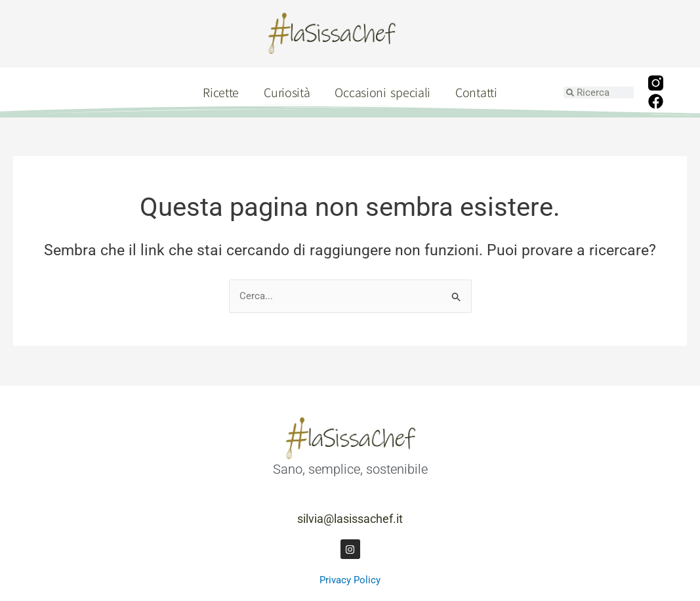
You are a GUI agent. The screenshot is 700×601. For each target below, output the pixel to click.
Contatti (476, 92)
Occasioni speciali (382, 92)
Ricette (221, 92)
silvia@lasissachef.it (350, 519)
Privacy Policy (350, 580)
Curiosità (287, 92)
